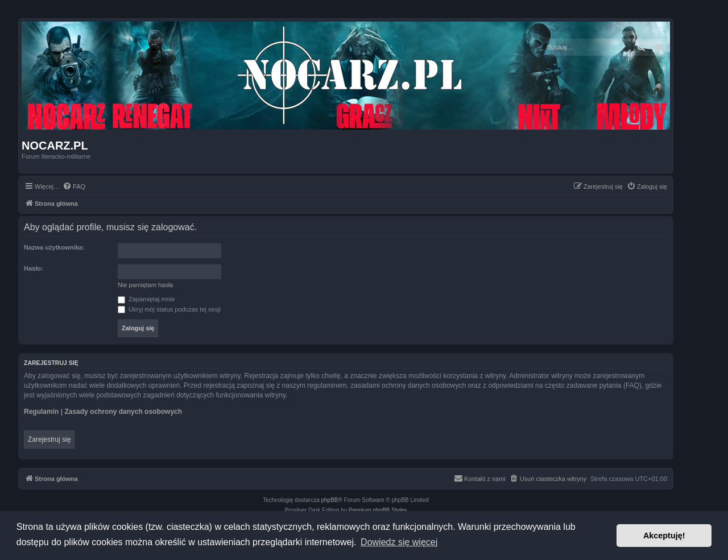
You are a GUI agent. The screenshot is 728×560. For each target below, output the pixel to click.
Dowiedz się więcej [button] (399, 542)
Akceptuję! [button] (664, 536)
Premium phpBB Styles (378, 510)
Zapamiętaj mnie (146, 299)
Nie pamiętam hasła (145, 285)
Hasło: (34, 268)
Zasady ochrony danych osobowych (123, 412)
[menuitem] (74, 186)
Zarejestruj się (49, 439)
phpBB (330, 500)
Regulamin (41, 412)
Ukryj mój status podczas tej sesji (169, 309)
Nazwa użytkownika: (54, 247)
